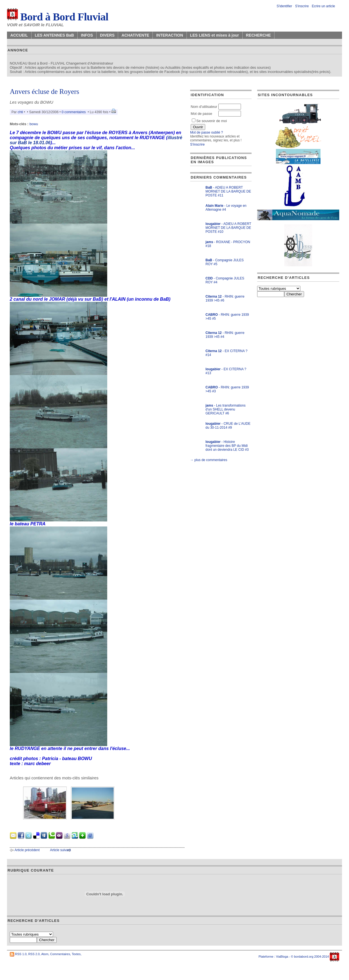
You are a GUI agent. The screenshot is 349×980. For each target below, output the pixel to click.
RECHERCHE (258, 35)
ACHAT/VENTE (135, 35)
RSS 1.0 (21, 954)
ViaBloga (282, 957)
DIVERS (107, 35)
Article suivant (60, 850)
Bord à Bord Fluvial (58, 17)
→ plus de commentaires (209, 460)
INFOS (87, 35)
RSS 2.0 (34, 954)
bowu (34, 124)
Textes (76, 954)
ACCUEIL (19, 35)
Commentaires (60, 954)
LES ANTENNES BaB (54, 35)
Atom (45, 954)
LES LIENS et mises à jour (215, 35)
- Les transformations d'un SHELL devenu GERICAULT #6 (225, 409)
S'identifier (285, 6)
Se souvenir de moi (209, 121)
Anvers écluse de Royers (45, 92)
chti (20, 112)
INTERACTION (169, 35)
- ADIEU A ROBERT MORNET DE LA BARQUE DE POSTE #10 (228, 228)
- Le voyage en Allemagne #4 (226, 208)
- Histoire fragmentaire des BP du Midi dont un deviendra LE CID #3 (227, 446)
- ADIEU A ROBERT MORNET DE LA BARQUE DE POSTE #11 (228, 191)
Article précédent (27, 850)
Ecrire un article (323, 6)
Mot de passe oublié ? (206, 132)
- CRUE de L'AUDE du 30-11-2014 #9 (228, 426)
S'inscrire (302, 6)
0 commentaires (74, 112)
